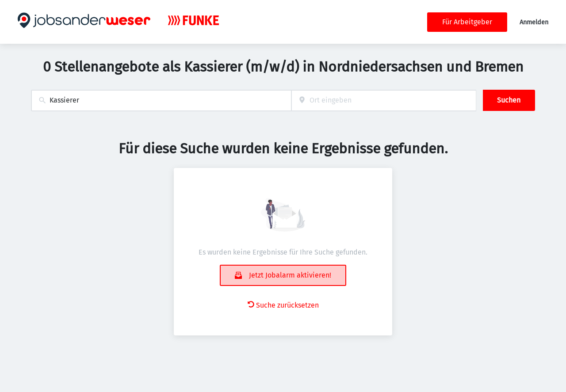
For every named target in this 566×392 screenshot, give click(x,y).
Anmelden (534, 22)
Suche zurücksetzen (283, 305)
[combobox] (161, 101)
